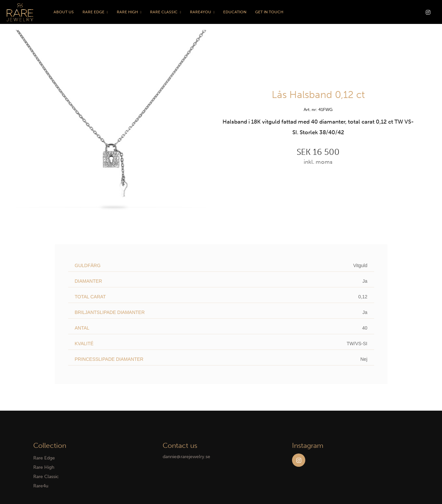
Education (235, 12)
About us (64, 12)
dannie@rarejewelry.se (186, 457)
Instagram (299, 460)
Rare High (127, 12)
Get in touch (269, 12)
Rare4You (201, 12)
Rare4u (41, 486)
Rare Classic (164, 12)
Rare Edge (93, 12)
